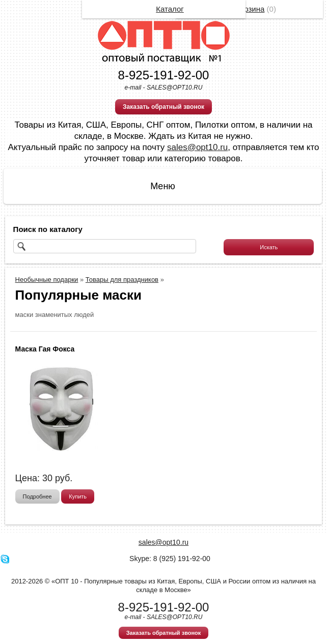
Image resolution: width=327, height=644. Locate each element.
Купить (78, 496)
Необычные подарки (47, 280)
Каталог (170, 9)
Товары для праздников (122, 280)
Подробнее (37, 496)
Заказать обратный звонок (163, 107)
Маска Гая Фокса (45, 349)
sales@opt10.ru (197, 147)
